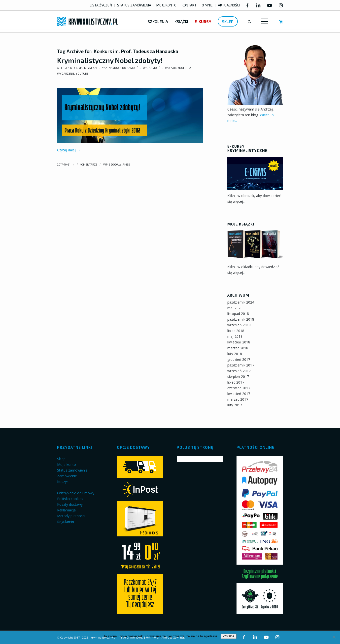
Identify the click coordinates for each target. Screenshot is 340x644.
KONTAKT (189, 5)
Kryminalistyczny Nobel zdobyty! (110, 60)
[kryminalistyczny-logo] (87, 22)
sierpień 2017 (238, 377)
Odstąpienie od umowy (76, 493)
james (126, 164)
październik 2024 (241, 302)
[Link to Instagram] (281, 5)
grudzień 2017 (239, 359)
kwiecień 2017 (239, 394)
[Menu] (264, 22)
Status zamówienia (72, 470)
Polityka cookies (70, 499)
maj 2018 (235, 336)
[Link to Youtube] (270, 5)
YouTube (82, 73)
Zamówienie (67, 476)
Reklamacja (66, 510)
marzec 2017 (238, 399)
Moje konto (67, 464)
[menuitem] (101, 5)
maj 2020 (235, 308)
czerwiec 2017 (239, 388)
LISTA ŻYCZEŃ (101, 5)
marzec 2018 (238, 348)
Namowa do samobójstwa (128, 68)
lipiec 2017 (236, 382)
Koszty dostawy (70, 504)
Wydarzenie (66, 73)
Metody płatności (71, 516)
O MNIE (207, 5)
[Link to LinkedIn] (258, 5)
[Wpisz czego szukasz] (249, 22)
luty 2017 (235, 405)
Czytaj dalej (69, 150)
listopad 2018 (238, 314)
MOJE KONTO (166, 5)
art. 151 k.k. (65, 68)
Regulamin (66, 522)
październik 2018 (241, 319)
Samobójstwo (159, 68)
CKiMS (78, 68)
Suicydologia (181, 68)
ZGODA (229, 636)
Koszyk (63, 482)
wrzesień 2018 (239, 325)
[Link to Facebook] (247, 5)
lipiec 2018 (236, 331)
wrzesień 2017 (239, 371)
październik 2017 (241, 365)
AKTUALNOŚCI (229, 5)
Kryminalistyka (96, 68)
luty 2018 (235, 354)
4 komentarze (87, 164)
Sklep (61, 459)
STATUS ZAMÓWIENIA (134, 5)
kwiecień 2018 (239, 342)
